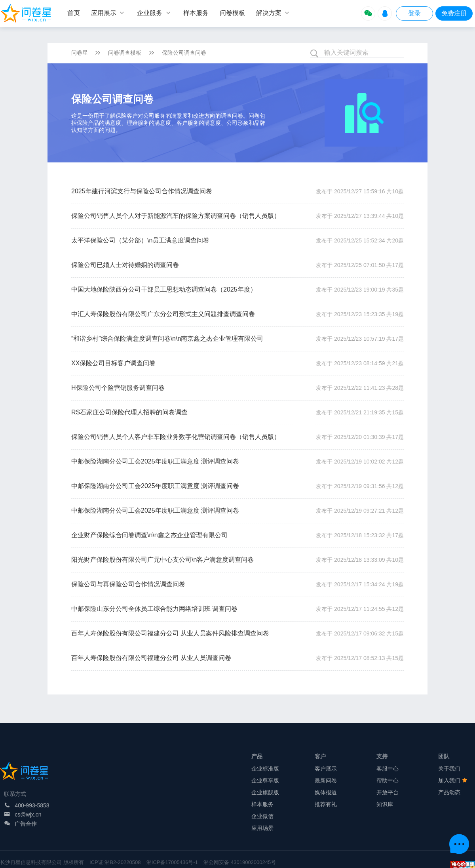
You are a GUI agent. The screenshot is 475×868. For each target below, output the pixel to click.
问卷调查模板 (125, 53)
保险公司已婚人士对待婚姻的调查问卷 (125, 265)
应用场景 (262, 828)
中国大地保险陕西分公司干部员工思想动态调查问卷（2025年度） (164, 289)
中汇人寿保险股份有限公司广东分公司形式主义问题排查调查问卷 (163, 314)
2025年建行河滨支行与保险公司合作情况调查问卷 (142, 191)
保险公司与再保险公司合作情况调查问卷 (128, 584)
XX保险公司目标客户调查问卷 (113, 363)
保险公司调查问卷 (184, 53)
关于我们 (449, 769)
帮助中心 (388, 780)
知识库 (385, 804)
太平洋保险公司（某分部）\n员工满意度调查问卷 (140, 240)
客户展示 (326, 769)
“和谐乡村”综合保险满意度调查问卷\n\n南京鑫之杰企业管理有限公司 (167, 339)
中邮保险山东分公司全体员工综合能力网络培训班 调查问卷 (154, 609)
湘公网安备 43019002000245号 (240, 862)
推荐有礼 (326, 804)
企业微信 (262, 816)
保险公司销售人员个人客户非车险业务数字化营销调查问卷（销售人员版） (176, 437)
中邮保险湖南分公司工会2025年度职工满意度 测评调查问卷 (155, 461)
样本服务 (262, 804)
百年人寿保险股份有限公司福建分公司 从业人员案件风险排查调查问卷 (170, 633)
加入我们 (453, 780)
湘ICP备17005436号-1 (172, 862)
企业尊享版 (265, 780)
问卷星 (80, 53)
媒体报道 (326, 792)
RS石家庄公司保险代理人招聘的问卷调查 (129, 412)
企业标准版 (265, 769)
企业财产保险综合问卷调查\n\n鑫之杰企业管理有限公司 (149, 535)
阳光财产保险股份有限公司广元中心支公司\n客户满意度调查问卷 (162, 560)
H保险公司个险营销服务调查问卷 (118, 388)
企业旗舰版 (265, 792)
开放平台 (388, 792)
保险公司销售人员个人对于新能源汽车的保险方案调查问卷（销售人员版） (176, 216)
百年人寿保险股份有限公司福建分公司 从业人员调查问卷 (151, 658)
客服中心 (388, 769)
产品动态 (449, 792)
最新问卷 (326, 780)
